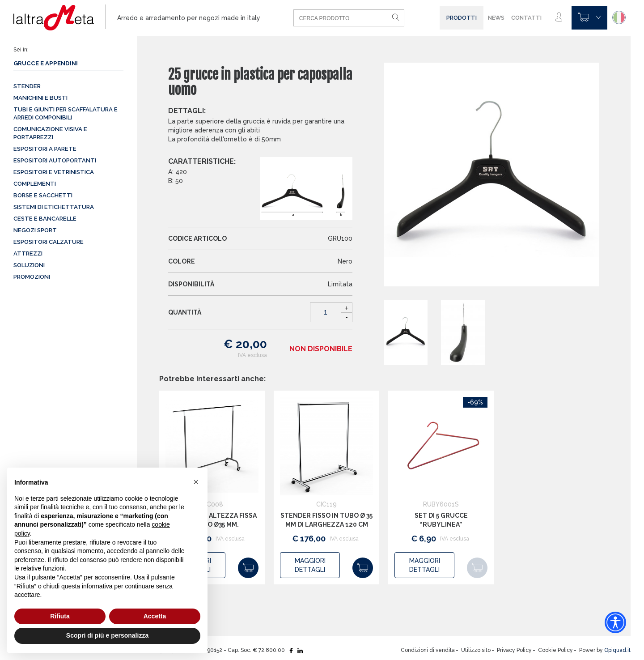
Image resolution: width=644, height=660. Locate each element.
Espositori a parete (45, 149)
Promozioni (32, 277)
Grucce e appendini (46, 63)
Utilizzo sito (476, 650)
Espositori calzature (49, 242)
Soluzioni (29, 265)
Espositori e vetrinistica (54, 172)
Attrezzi (28, 253)
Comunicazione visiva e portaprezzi (50, 133)
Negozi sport (35, 230)
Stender (27, 86)
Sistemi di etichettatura (54, 207)
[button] (196, 482)
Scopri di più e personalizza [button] (107, 635)
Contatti (526, 18)
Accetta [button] (155, 616)
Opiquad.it (617, 650)
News (496, 18)
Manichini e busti (40, 98)
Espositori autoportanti (55, 160)
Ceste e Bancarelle (45, 219)
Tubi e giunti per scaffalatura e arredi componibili (66, 113)
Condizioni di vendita (428, 650)
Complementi (35, 184)
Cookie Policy (555, 650)
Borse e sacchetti (43, 195)
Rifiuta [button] (60, 616)
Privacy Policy (514, 650)
